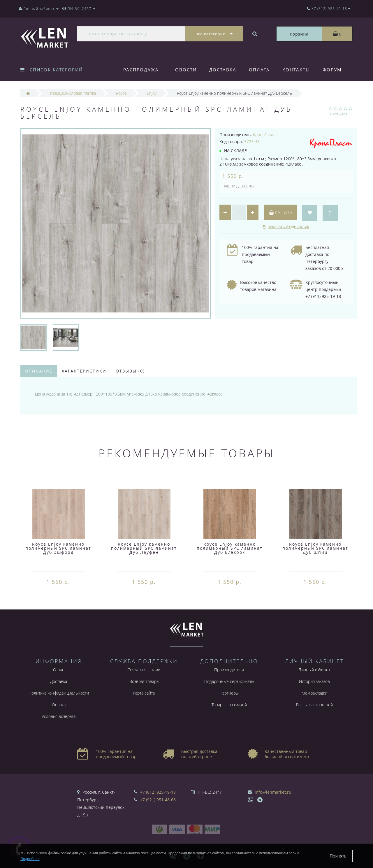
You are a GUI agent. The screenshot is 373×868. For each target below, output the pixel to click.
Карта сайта (144, 693)
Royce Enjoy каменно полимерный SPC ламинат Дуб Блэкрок (230, 548)
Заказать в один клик (288, 227)
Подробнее (30, 859)
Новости (184, 70)
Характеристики (84, 371)
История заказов (314, 681)
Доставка (223, 70)
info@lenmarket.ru (273, 792)
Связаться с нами (144, 670)
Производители (229, 670)
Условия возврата (59, 716)
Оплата (259, 70)
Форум (332, 70)
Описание (39, 371)
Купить (281, 212)
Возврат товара (144, 681)
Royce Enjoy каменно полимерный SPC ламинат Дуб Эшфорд (58, 548)
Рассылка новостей (314, 705)
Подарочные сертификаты (229, 681)
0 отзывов (339, 114)
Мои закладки (314, 693)
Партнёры (229, 693)
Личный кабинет (314, 670)
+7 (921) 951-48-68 (158, 800)
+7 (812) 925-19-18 (158, 792)
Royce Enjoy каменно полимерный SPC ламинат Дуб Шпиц (315, 548)
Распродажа (141, 70)
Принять (338, 856)
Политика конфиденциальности (59, 693)
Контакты (296, 70)
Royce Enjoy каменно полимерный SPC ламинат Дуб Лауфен (144, 548)
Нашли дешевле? (238, 186)
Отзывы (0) (130, 371)
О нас (59, 670)
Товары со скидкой (229, 705)
